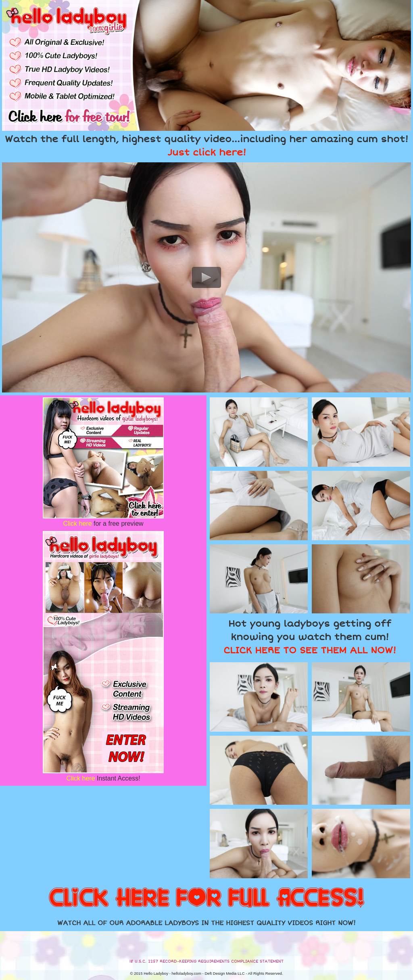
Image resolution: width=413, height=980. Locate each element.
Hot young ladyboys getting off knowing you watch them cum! (310, 637)
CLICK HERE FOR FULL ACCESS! (206, 898)
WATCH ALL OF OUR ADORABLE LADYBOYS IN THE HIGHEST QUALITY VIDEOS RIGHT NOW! (206, 923)
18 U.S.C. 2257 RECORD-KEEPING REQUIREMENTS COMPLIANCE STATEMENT (206, 961)
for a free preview (103, 524)
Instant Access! (103, 778)
